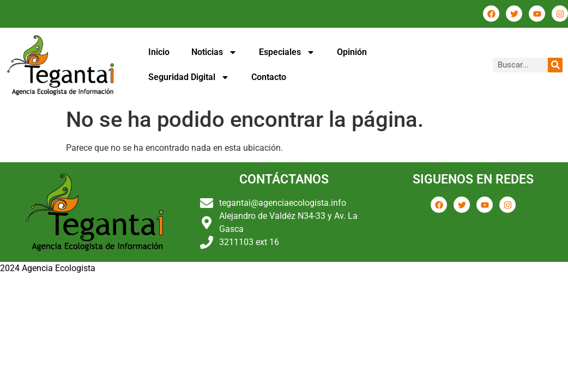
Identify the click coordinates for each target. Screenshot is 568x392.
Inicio (159, 52)
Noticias (214, 52)
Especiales (287, 52)
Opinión (352, 52)
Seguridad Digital (189, 77)
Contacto (269, 77)
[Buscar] (555, 65)
